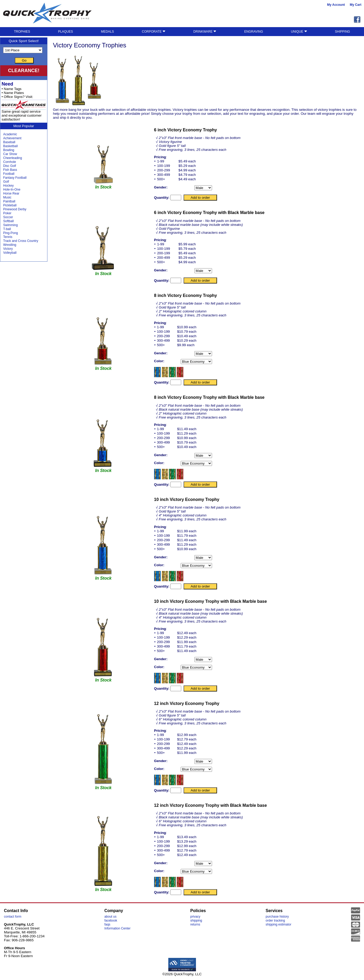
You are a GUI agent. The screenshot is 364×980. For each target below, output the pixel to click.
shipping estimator (279, 924)
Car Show (10, 154)
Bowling (9, 150)
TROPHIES (22, 32)
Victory (8, 249)
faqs (107, 924)
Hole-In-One (12, 190)
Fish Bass (10, 170)
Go (24, 60)
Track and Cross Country (21, 241)
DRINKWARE (205, 32)
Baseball (9, 142)
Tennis (8, 237)
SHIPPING (343, 32)
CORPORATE (154, 32)
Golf (6, 182)
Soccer (8, 217)
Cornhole (10, 162)
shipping (196, 921)
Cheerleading (13, 158)
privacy (195, 917)
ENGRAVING (254, 32)
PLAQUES (65, 32)
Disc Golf (10, 166)
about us (110, 917)
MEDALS (107, 32)
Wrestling (10, 245)
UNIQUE (299, 32)
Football (9, 174)
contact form (13, 917)
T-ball (7, 229)
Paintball (9, 201)
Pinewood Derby (15, 209)
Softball (8, 221)
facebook (111, 921)
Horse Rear (11, 193)
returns (195, 924)
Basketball (10, 146)
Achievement (12, 138)
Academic (10, 134)
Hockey (8, 186)
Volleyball (10, 253)
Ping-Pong (11, 233)
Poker (7, 213)
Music (7, 197)
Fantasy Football (15, 178)
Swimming (10, 225)
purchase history (277, 917)
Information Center (117, 928)
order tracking (275, 921)
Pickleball (10, 205)
